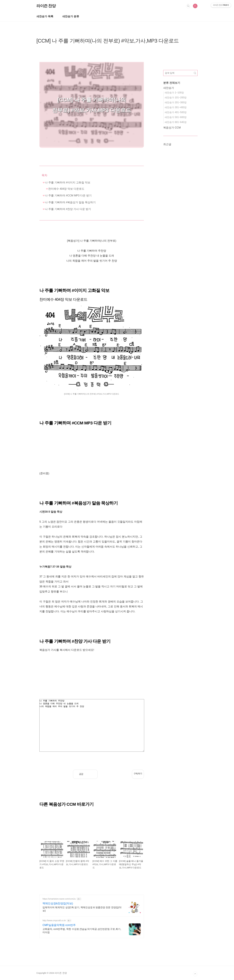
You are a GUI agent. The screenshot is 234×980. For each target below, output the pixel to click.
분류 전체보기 (172, 83)
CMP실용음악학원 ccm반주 (59, 925)
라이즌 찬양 (46, 6)
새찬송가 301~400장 (176, 107)
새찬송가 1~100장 (174, 93)
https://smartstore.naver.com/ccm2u (59, 899)
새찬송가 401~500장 (176, 112)
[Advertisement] (92, 450)
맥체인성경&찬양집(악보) (58, 903)
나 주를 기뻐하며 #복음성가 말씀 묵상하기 (70, 202)
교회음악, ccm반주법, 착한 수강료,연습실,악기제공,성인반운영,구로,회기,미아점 (82, 931)
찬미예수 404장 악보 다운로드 (66, 189)
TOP (195, 974)
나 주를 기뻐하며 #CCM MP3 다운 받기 (68, 195)
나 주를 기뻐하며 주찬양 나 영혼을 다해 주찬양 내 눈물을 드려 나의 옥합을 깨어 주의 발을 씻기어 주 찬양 (92, 725)
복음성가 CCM (172, 128)
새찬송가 (169, 88)
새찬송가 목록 (45, 16)
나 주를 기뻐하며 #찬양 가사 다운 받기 (68, 209)
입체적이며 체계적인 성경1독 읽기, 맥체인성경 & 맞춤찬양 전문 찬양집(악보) (82, 909)
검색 (188, 6)
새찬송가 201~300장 (176, 102)
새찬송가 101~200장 (176, 98)
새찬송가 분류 (71, 16)
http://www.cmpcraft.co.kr (54, 920)
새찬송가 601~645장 (176, 122)
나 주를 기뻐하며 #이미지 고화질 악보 (68, 183)
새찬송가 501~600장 (176, 117)
